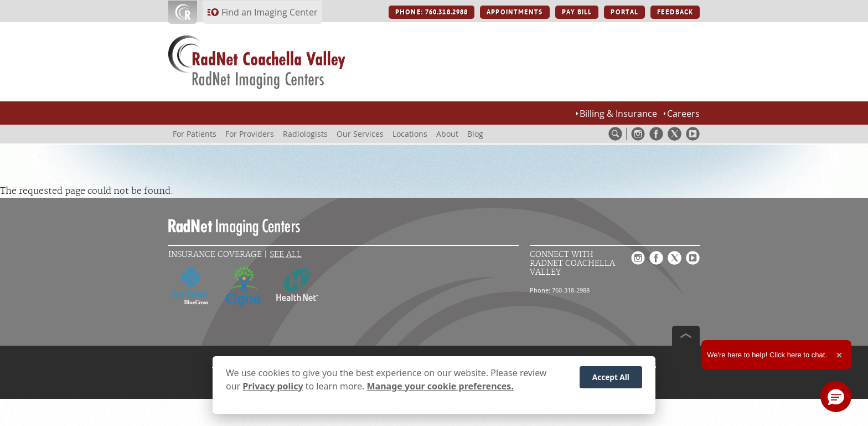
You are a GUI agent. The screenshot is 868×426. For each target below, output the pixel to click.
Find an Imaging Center (270, 12)
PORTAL (624, 12)
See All (286, 255)
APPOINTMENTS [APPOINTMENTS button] (515, 12)
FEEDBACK (675, 12)
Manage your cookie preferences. (440, 388)
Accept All (611, 379)
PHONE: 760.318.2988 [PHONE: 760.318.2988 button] (432, 12)
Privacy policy (273, 388)
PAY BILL (577, 12)
